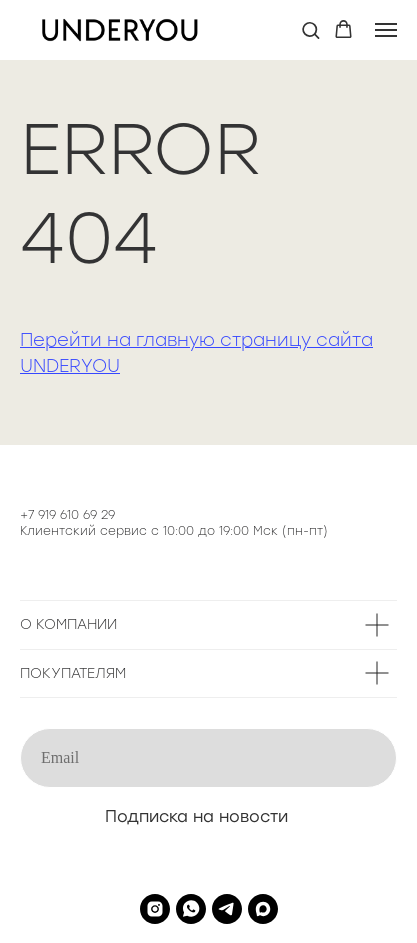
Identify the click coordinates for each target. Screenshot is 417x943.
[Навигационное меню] (386, 30)
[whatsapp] (191, 909)
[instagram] (155, 909)
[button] (310, 29)
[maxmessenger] (263, 909)
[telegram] (227, 909)
